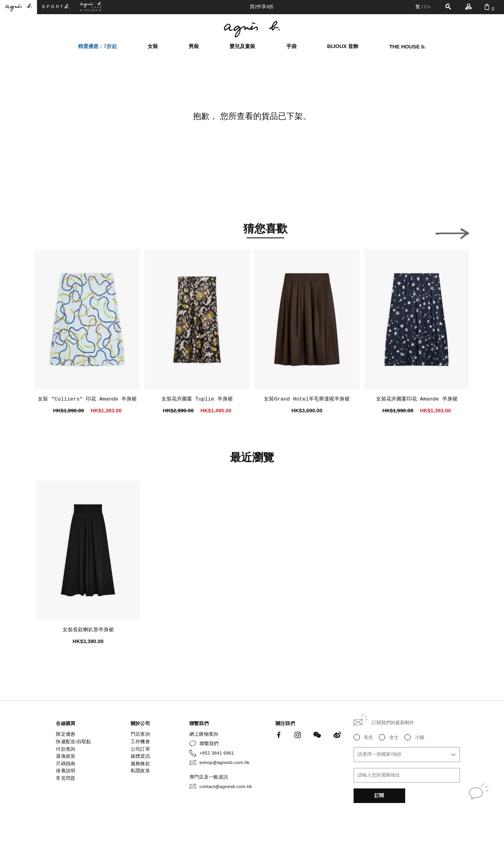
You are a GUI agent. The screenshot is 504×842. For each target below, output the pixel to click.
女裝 (153, 46)
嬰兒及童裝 (242, 46)
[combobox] (407, 754)
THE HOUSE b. (407, 47)
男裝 (194, 46)
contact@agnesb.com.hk (226, 786)
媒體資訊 (140, 756)
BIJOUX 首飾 (343, 46)
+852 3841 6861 (217, 753)
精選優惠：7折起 (97, 46)
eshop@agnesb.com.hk (225, 762)
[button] (51, 231)
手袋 (291, 46)
